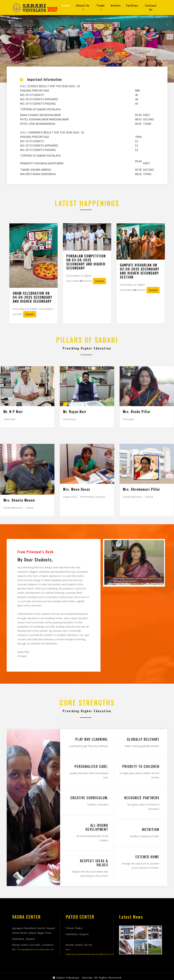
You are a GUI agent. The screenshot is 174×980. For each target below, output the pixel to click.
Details (30, 314)
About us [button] (83, 6)
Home (66, 5)
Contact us (151, 8)
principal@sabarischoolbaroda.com (36, 949)
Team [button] (100, 6)
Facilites (132, 6)
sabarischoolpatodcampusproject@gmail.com (90, 954)
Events (116, 6)
